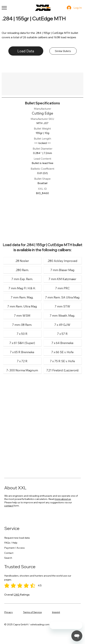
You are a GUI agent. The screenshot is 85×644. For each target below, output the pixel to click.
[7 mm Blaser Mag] (62, 270)
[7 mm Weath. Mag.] (62, 316)
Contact (9, 553)
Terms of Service (32, 612)
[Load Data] (26, 51)
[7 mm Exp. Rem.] (22, 279)
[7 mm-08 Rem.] (22, 325)
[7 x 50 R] (22, 334)
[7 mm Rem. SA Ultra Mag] (62, 297)
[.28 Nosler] (22, 261)
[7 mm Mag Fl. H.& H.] (22, 288)
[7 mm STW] (62, 306)
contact (9, 506)
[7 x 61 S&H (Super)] (22, 343)
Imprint (56, 612)
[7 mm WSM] (22, 316)
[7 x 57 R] (62, 334)
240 (17, 595)
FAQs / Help (11, 543)
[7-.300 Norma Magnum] (22, 370)
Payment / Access (14, 548)
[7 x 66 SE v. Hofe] (62, 352)
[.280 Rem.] (22, 270)
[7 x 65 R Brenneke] (22, 352)
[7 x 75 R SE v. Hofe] (62, 361)
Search (8, 558)
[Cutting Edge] (42, 113)
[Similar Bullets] (63, 51)
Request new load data (17, 538)
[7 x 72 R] (22, 361)
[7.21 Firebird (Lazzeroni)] (62, 370)
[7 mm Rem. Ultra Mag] (22, 306)
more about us (63, 499)
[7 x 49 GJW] (62, 325)
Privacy (9, 612)
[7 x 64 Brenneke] (62, 343)
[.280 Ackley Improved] (62, 261)
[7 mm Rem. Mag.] (22, 297)
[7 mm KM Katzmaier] (62, 279)
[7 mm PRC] (62, 288)
